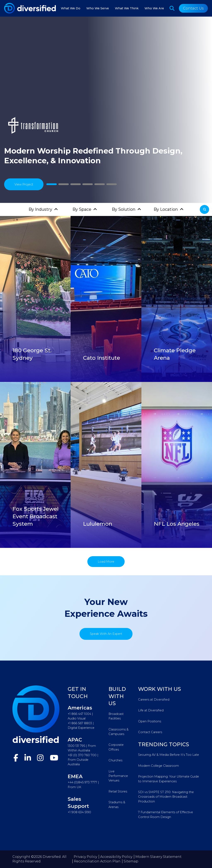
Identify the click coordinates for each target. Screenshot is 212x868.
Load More (106, 562)
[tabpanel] (106, 110)
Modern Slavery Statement (158, 857)
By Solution (124, 209)
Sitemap (131, 861)
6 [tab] (112, 184)
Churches (115, 760)
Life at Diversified (151, 710)
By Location (166, 209)
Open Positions (150, 721)
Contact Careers (150, 732)
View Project (24, 184)
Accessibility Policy (116, 857)
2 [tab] (64, 184)
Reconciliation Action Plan (97, 861)
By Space (82, 209)
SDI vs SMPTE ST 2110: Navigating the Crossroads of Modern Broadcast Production (166, 797)
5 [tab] (100, 184)
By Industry (40, 209)
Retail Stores (118, 791)
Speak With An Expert (106, 634)
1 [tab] (52, 184)
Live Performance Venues (118, 776)
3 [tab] (76, 184)
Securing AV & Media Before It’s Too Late (169, 755)
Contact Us (193, 8)
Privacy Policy (85, 857)
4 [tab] (88, 184)
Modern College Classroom (158, 766)
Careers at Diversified (154, 700)
